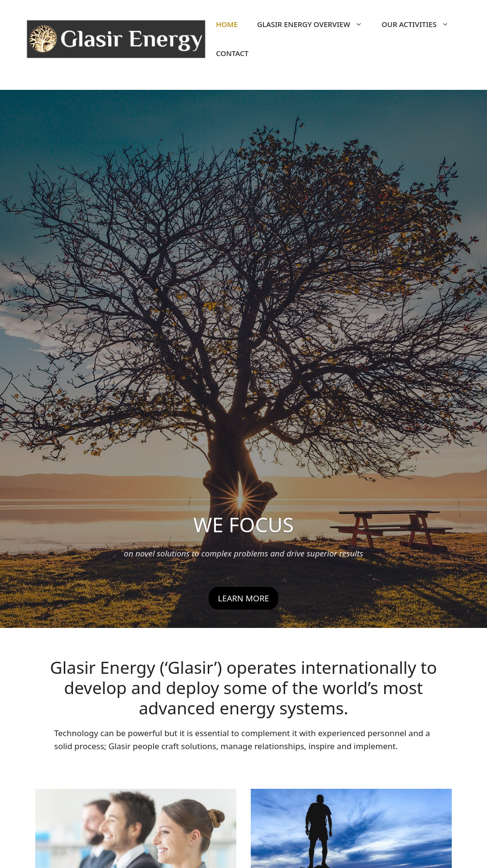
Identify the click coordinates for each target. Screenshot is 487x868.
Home (227, 24)
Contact (232, 53)
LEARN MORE (243, 598)
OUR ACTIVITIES (420, 24)
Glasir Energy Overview (315, 24)
